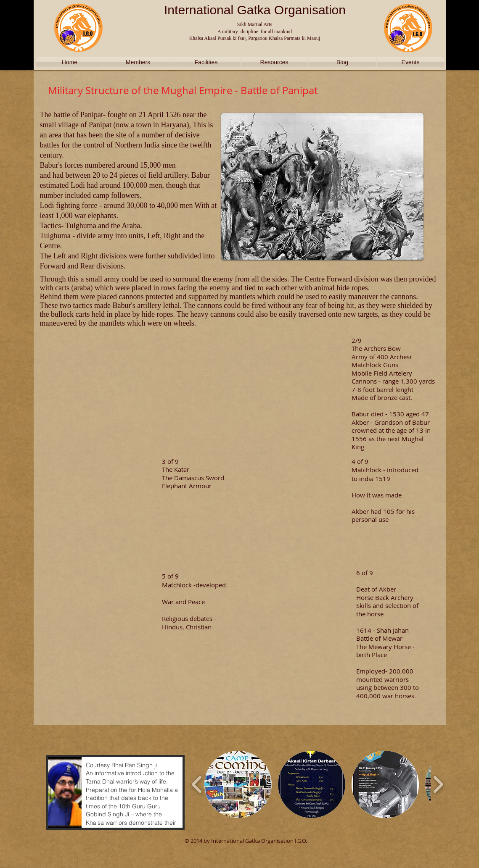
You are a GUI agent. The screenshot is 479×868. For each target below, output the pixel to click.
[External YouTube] (102, 384)
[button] (115, 792)
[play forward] (438, 784)
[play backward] (197, 784)
